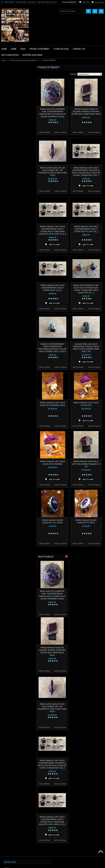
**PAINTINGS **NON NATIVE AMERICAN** (14, 84)
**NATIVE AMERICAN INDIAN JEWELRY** (24, 61)
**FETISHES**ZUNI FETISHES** (15, 106)
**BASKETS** (8, 78)
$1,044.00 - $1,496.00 (11, 183)
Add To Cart (86, 186)
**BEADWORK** (9, 90)
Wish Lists (86, 2)
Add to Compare (60, 132)
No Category (8, 161)
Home (4, 61)
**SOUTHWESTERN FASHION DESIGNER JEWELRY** (14, 144)
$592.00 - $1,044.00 (10, 179)
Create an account (50, 2)
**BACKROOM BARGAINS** (14, 74)
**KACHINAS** (8, 111)
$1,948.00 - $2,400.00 (11, 193)
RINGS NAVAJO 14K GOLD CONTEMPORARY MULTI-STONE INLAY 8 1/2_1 (53, 288)
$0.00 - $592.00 (8, 174)
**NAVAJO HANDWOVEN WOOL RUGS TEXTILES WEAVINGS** (18, 137)
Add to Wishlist (45, 132)
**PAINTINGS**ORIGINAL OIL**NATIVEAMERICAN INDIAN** (16, 130)
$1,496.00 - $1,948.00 (11, 188)
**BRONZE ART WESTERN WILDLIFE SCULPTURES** (17, 96)
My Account (32, 2)
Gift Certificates (21, 2)
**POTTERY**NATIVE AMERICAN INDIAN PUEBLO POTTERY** (16, 151)
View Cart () (99, 2)
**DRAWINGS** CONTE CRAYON (16, 101)
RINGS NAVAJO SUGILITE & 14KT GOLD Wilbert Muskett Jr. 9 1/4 (86, 464)
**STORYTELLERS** (11, 157)
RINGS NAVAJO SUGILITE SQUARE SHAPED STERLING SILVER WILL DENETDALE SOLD (86, 111)
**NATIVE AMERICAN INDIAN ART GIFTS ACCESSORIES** (16, 116)
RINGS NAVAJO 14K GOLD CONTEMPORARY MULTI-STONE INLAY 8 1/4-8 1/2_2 (86, 229)
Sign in (40, 2)
